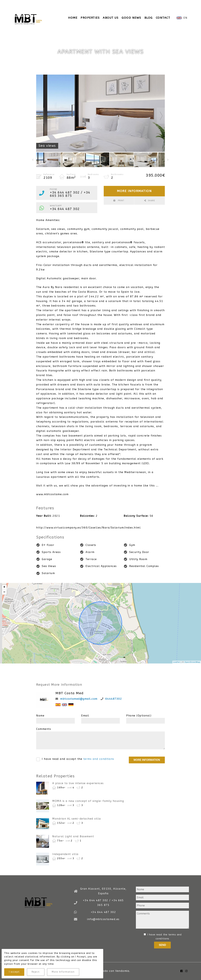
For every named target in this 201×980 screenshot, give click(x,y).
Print (121, 201)
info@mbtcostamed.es (99, 3)
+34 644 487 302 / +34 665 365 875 (47, 3)
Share (151, 201)
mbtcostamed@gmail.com (79, 699)
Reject (36, 972)
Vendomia (122, 971)
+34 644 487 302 (65, 209)
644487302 (114, 699)
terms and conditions (99, 759)
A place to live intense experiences (78, 783)
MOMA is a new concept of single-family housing (88, 801)
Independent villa (65, 854)
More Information (63, 972)
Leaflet (177, 662)
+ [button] (4, 587)
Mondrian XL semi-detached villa (77, 819)
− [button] (4, 592)
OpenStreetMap (192, 662)
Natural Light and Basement (73, 836)
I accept (14, 972)
